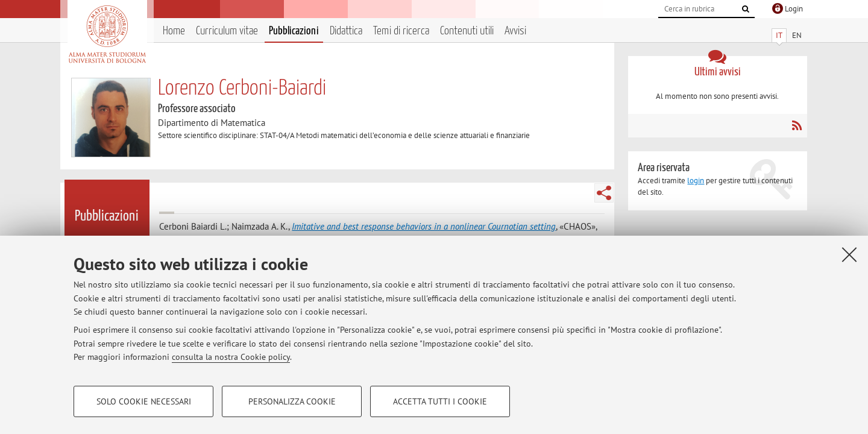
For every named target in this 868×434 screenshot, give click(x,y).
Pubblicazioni (294, 31)
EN (797, 35)
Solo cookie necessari (144, 401)
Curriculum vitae (227, 31)
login (696, 181)
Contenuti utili (467, 31)
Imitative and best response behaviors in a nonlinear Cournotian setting (424, 226)
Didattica (346, 31)
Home (174, 31)
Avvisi (515, 31)
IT (779, 35)
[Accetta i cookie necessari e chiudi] (849, 254)
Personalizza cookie (292, 401)
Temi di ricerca (401, 31)
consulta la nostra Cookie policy (231, 357)
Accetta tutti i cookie (440, 401)
